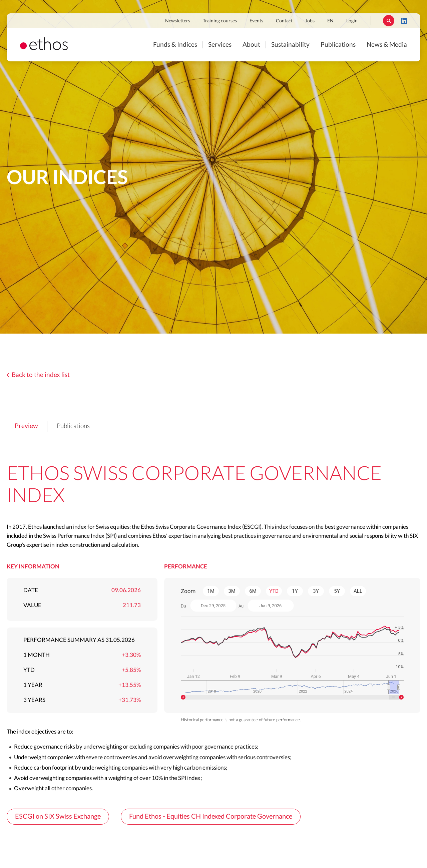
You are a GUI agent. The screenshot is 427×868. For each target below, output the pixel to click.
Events (256, 21)
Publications (338, 45)
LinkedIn (404, 21)
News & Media (387, 45)
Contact (284, 21)
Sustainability (290, 45)
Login (352, 21)
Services (220, 45)
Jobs (310, 21)
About (251, 45)
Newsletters (178, 21)
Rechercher (389, 21)
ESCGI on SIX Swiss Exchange (58, 817)
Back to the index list (41, 375)
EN (330, 21)
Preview (26, 426)
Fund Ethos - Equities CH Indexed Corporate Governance (211, 817)
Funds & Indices (175, 45)
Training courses (220, 21)
